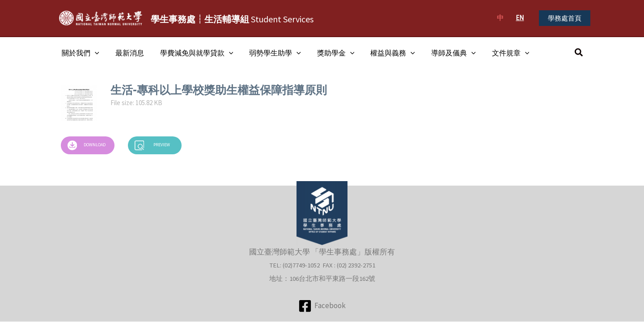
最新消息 (127, 53)
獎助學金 (328, 53)
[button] (565, 18)
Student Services (232, 19)
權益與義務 (383, 53)
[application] (94, 53)
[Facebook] (322, 306)
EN (520, 18)
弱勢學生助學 (269, 53)
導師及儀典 (442, 53)
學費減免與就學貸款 (192, 53)
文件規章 (497, 53)
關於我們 (80, 53)
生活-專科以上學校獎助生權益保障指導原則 (219, 90)
